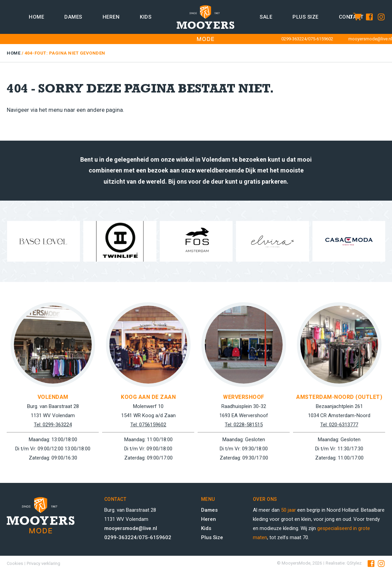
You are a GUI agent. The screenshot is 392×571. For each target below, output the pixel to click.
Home (36, 17)
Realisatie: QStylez (344, 563)
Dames (73, 17)
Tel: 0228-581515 (244, 425)
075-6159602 (321, 39)
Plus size (306, 17)
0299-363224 (294, 39)
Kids (146, 17)
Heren (111, 17)
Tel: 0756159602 (148, 425)
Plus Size (212, 537)
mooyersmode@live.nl (370, 39)
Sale (266, 17)
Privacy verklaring (43, 563)
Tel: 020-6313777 (339, 425)
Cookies (15, 563)
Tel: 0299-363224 (53, 425)
